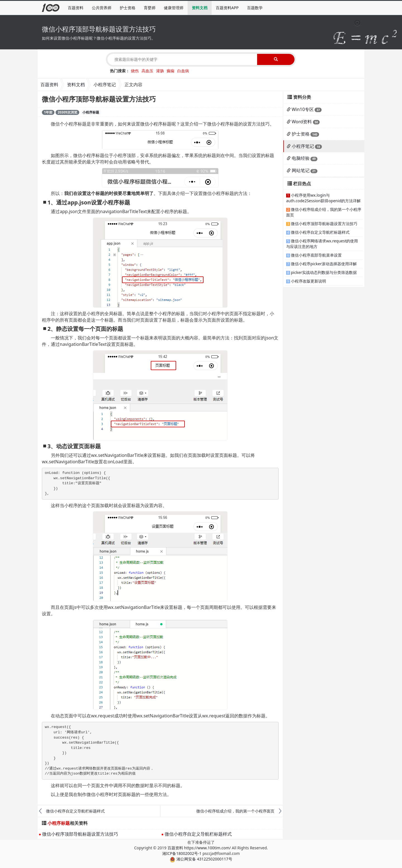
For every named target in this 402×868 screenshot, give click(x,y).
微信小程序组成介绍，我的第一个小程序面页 (235, 811)
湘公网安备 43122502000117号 (201, 859)
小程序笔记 (105, 85)
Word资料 (302, 122)
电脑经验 (301, 158)
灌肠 (160, 71)
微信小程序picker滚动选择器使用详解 (324, 264)
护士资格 (128, 8)
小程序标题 (91, 112)
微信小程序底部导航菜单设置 (316, 255)
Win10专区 (303, 109)
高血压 (147, 71)
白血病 (183, 71)
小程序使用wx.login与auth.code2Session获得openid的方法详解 (323, 198)
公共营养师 (102, 8)
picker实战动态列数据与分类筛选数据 (324, 272)
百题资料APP (227, 8)
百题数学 (255, 8)
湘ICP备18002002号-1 (182, 853)
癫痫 (171, 71)
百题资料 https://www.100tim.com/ (199, 848)
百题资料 (76, 8)
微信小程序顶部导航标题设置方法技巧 (80, 834)
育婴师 (150, 8)
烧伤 (135, 71)
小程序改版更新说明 (308, 281)
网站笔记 (301, 170)
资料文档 (200, 8)
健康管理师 (174, 8)
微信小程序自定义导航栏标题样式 (75, 811)
